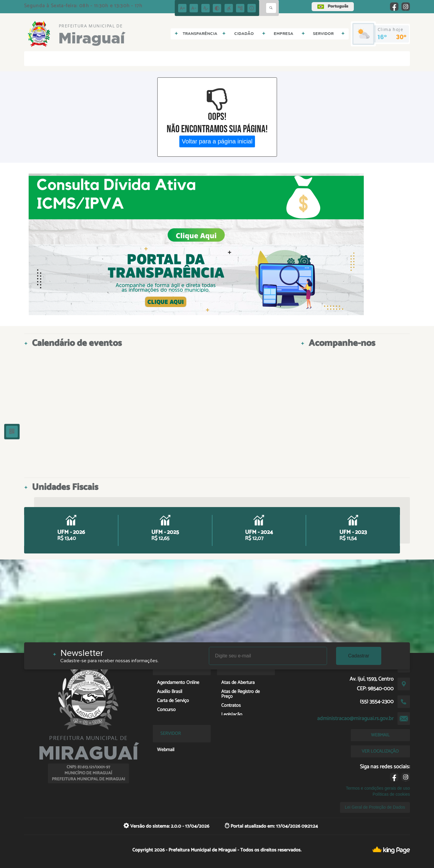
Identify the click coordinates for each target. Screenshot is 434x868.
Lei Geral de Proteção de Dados (375, 807)
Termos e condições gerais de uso (378, 788)
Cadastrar (359, 656)
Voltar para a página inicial (217, 141)
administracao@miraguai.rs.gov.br (355, 719)
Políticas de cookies (391, 794)
